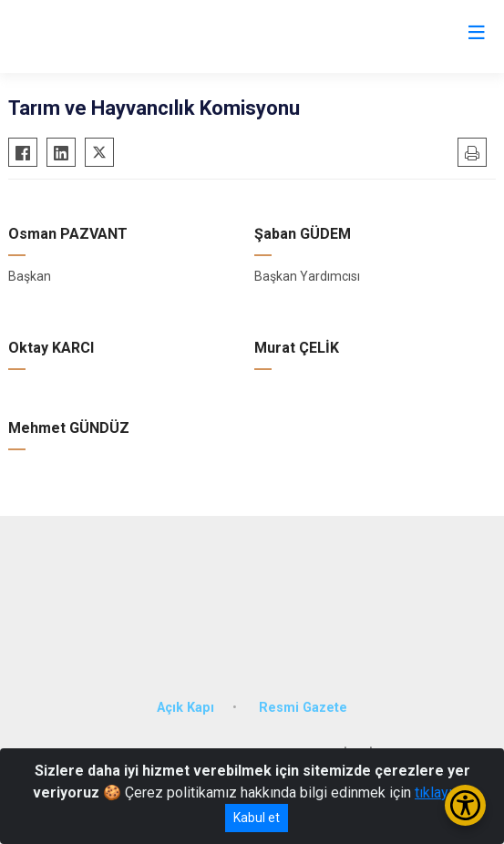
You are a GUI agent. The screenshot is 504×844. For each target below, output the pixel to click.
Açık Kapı (185, 708)
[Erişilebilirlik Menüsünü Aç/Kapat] (465, 805)
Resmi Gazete (303, 708)
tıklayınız (443, 793)
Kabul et (257, 818)
